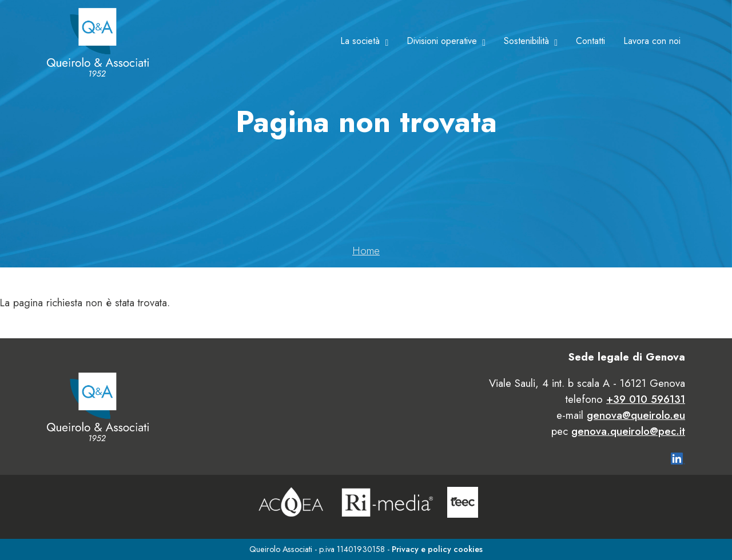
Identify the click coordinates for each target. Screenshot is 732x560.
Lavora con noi (652, 41)
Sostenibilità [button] (526, 41)
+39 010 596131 (646, 399)
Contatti (590, 41)
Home (366, 251)
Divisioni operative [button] (442, 41)
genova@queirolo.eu (636, 415)
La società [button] (360, 41)
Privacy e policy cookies (437, 549)
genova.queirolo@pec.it (628, 431)
